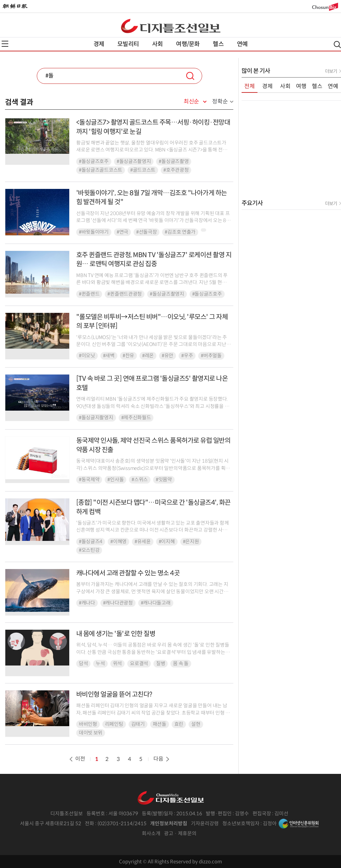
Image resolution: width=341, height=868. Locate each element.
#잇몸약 (164, 480)
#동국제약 (89, 480)
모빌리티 (128, 44)
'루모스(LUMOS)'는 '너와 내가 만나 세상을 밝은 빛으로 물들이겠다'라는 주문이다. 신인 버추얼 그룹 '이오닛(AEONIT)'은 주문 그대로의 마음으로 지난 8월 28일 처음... (153, 345)
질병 (161, 664)
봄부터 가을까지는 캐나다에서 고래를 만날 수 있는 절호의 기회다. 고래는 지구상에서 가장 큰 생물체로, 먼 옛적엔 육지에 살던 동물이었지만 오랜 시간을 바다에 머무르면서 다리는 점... (152, 591)
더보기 (331, 71)
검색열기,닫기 (337, 45)
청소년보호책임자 (241, 823)
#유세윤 (143, 542)
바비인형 (88, 724)
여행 (301, 86)
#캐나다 (87, 603)
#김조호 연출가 (180, 232)
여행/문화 (188, 44)
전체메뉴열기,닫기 (5, 44)
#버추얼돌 (211, 356)
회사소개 (151, 833)
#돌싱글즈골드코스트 (101, 170)
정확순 (220, 102)
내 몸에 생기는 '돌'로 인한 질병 (116, 634)
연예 (242, 44)
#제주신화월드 (136, 418)
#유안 (168, 356)
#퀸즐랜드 (89, 294)
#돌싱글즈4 (91, 542)
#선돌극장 (147, 232)
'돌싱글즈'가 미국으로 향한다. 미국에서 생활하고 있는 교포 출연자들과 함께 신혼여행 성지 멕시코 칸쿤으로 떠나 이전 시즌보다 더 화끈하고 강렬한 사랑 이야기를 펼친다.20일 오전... (153, 530)
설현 (196, 724)
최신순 (191, 102)
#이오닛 (87, 356)
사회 (157, 44)
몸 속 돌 (181, 664)
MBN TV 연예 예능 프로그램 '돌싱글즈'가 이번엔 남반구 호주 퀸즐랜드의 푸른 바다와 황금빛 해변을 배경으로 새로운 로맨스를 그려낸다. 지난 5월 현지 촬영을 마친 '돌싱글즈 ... (152, 283)
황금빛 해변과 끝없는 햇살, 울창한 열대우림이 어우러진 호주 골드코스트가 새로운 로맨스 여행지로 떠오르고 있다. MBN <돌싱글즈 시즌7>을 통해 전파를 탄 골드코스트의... (152, 150)
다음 (162, 759)
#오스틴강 (89, 550)
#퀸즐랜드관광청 (125, 294)
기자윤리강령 (205, 823)
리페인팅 (114, 724)
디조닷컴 (171, 26)
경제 (99, 44)
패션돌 (160, 724)
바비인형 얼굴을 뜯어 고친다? (114, 694)
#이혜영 (118, 542)
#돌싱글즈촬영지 (134, 161)
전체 (250, 86)
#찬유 (128, 356)
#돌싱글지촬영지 (96, 418)
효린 (179, 724)
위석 (117, 664)
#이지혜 (167, 542)
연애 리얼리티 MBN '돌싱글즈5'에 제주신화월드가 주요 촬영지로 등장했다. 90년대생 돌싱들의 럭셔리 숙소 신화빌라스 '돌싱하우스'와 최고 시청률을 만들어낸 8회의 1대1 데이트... (153, 406)
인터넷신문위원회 (299, 824)
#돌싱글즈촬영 (174, 161)
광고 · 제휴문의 (180, 833)
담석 (83, 664)
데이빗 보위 (91, 733)
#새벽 (109, 356)
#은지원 (191, 542)
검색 (190, 76)
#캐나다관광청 (118, 603)
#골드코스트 (143, 170)
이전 (77, 759)
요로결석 (139, 664)
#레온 (148, 356)
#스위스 (140, 480)
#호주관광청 (176, 170)
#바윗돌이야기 (94, 232)
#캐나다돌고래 (156, 603)
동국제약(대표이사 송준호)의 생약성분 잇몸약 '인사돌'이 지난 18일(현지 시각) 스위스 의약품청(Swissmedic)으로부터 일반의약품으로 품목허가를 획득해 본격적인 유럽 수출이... (153, 468)
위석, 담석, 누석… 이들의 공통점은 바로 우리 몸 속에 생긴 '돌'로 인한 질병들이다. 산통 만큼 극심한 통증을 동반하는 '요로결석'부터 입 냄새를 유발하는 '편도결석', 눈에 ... (153, 652)
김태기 (138, 724)
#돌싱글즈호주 (94, 161)
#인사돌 (115, 480)
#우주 (187, 356)
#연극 (122, 232)
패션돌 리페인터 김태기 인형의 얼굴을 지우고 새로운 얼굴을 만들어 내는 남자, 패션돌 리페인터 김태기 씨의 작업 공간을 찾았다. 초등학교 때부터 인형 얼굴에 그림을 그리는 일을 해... (153, 713)
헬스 (218, 44)
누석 (100, 664)
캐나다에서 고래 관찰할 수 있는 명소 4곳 (128, 573)
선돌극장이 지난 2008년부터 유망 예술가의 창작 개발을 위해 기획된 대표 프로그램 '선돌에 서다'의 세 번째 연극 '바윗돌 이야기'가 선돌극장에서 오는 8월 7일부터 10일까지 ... (153, 221)
